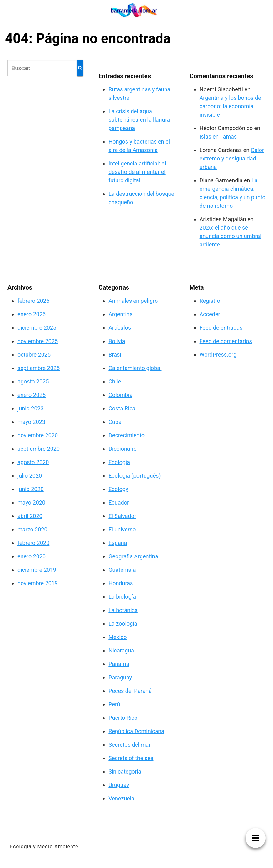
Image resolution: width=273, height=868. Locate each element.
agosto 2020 (33, 462)
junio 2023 (31, 408)
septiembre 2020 (39, 449)
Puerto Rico (123, 718)
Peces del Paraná (130, 691)
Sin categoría (125, 772)
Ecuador (119, 503)
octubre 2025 (34, 355)
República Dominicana (136, 731)
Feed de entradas (221, 328)
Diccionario (122, 449)
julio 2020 (30, 476)
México (117, 637)
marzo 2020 (32, 529)
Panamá (119, 664)
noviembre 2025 (38, 341)
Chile (115, 381)
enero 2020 (32, 556)
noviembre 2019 (38, 583)
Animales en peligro (133, 301)
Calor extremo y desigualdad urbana (232, 158)
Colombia (120, 395)
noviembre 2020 (38, 435)
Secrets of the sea (131, 758)
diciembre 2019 (37, 570)
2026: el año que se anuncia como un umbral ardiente (231, 236)
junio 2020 (31, 489)
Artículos (120, 328)
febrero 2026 (33, 301)
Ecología (119, 462)
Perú (114, 704)
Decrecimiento (127, 435)
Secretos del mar (129, 745)
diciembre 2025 (37, 328)
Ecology (118, 489)
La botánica (123, 610)
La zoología (123, 624)
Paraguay (120, 677)
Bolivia (117, 341)
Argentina (120, 314)
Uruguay (119, 785)
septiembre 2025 (39, 368)
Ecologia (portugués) (134, 476)
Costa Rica (122, 408)
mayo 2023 (31, 422)
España (118, 543)
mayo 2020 (31, 503)
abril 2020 (30, 516)
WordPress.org (218, 355)
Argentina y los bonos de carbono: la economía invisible (230, 106)
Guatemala (122, 570)
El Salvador (122, 516)
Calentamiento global (135, 368)
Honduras (121, 583)
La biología (122, 597)
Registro (210, 301)
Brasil (115, 355)
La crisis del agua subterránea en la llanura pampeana (139, 120)
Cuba (115, 422)
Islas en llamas (218, 137)
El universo (122, 529)
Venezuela (121, 798)
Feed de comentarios (226, 341)
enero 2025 (32, 395)
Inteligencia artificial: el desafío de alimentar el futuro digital (137, 172)
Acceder (210, 314)
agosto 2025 (33, 381)
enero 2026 (32, 314)
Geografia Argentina (133, 556)
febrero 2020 (33, 543)
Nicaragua (121, 650)
